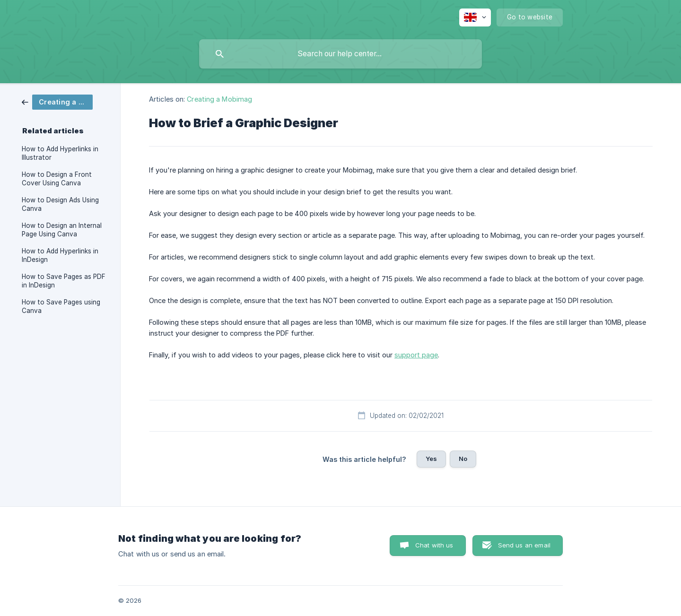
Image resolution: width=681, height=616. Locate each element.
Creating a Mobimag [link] (219, 99)
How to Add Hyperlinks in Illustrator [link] (60, 153)
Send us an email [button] (524, 545)
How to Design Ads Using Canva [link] (60, 204)
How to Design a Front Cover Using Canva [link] (57, 179)
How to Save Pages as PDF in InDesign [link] (64, 281)
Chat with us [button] (434, 545)
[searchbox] (340, 54)
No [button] (463, 459)
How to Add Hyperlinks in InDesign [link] (60, 255)
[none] (475, 17)
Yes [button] (431, 459)
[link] (57, 101)
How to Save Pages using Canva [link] (61, 306)
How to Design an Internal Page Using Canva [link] (62, 230)
